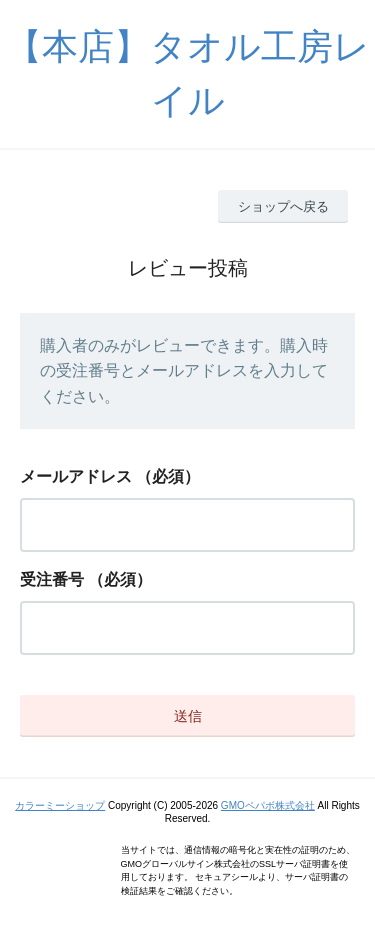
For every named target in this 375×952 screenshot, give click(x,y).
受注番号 (52, 579)
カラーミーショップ (60, 805)
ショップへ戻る (283, 206)
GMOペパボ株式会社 (268, 805)
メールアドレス (76, 476)
